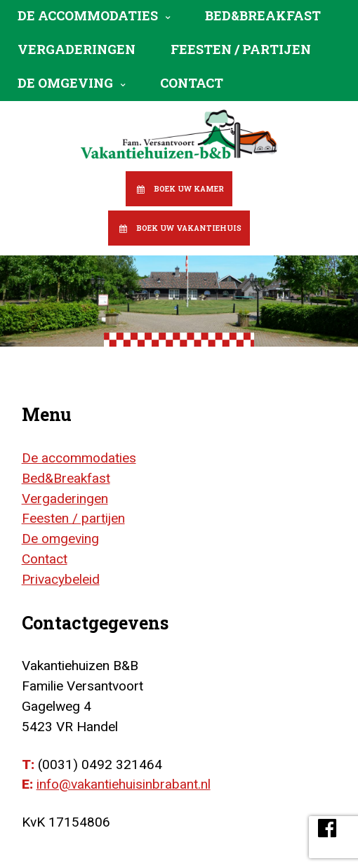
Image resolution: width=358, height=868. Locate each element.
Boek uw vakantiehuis (189, 228)
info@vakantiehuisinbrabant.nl (124, 784)
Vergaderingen (77, 49)
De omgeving (65, 83)
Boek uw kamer (189, 189)
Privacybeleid (61, 579)
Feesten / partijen (241, 49)
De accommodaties (88, 15)
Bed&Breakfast (263, 15)
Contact (192, 83)
